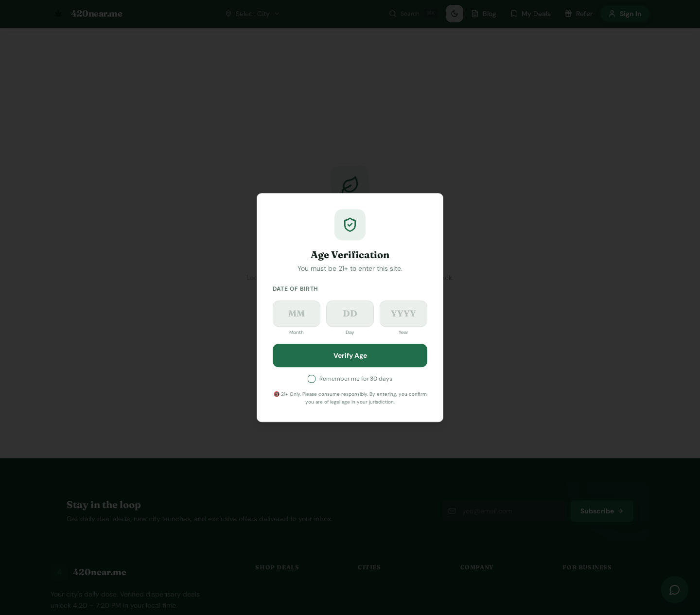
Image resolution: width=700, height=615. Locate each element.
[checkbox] (312, 379)
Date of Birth (296, 289)
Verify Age (350, 355)
